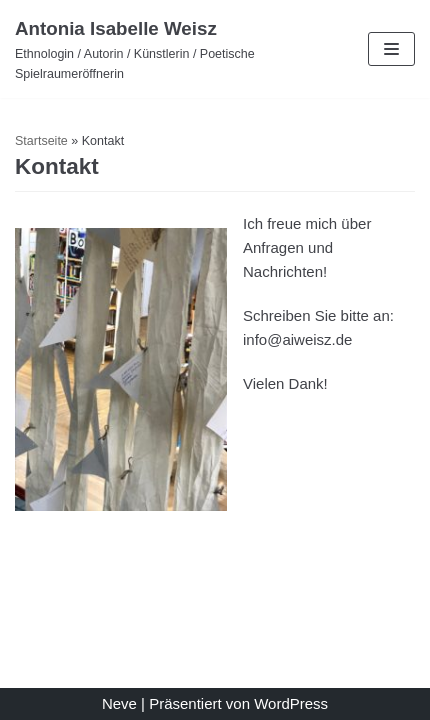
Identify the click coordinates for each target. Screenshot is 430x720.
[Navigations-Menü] (391, 49)
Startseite (41, 141)
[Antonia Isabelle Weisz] (143, 49)
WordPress (291, 703)
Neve (119, 703)
